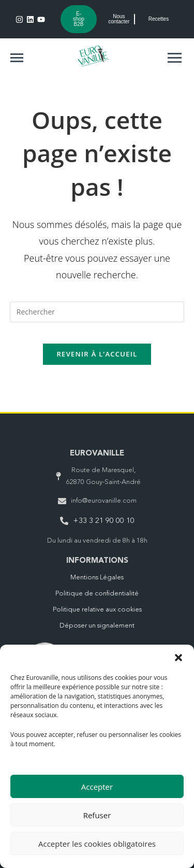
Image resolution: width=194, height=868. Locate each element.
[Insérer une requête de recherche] (97, 312)
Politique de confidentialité (97, 594)
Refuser (97, 815)
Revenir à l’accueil (97, 354)
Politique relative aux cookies (97, 610)
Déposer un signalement (97, 626)
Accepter (97, 787)
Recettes (159, 19)
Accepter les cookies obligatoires (97, 844)
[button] (178, 658)
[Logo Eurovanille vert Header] (93, 56)
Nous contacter (119, 19)
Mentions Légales (97, 578)
